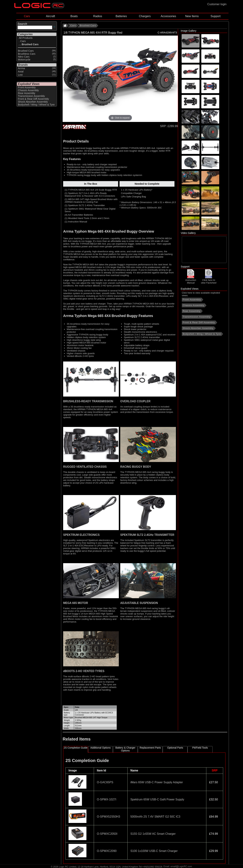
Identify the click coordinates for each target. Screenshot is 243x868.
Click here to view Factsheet (209, 280)
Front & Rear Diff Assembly (199, 322)
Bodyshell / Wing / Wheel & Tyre (202, 334)
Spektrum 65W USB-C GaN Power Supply (157, 799)
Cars (27, 16)
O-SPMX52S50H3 (108, 817)
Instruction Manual (191, 280)
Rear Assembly (192, 311)
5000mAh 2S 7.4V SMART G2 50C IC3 (155, 817)
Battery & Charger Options (125, 749)
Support (215, 16)
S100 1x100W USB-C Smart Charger (154, 851)
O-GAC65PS (105, 782)
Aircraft (51, 16)
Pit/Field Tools (200, 748)
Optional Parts (175, 748)
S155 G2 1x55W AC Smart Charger (153, 834)
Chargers (145, 16)
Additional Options (101, 748)
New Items (192, 16)
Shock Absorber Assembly (198, 328)
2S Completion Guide (76, 748)
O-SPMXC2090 (107, 851)
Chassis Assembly (193, 305)
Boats (74, 16)
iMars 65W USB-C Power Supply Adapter (157, 782)
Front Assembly (192, 300)
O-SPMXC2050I (107, 834)
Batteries (121, 16)
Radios (98, 16)
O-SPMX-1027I (106, 799)
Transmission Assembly (197, 317)
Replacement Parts (150, 748)
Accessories (168, 16)
